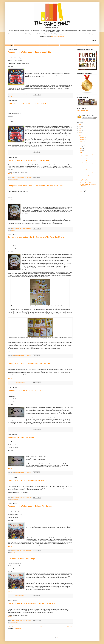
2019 (80, 130)
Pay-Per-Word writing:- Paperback (21, 437)
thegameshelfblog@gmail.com (57, 37)
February (82, 190)
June (81, 149)
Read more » (10, 91)
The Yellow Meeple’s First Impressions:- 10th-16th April (29, 364)
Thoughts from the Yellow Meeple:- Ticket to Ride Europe (30, 506)
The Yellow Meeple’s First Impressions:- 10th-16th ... (86, 169)
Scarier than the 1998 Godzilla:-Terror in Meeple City (28, 103)
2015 (80, 194)
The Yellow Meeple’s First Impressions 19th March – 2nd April (31, 603)
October (82, 141)
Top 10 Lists (44, 45)
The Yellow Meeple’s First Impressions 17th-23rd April (28, 160)
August (81, 145)
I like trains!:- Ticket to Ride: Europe (21, 559)
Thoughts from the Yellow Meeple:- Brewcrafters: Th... (87, 163)
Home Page (9, 45)
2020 (80, 129)
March (81, 188)
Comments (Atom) (17, 628)
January (82, 192)
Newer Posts (11, 626)
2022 (80, 125)
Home (40, 626)
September (82, 143)
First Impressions (25, 45)
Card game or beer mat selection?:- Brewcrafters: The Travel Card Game (36, 237)
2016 (80, 136)
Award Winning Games (66, 45)
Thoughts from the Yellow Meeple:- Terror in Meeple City (29, 52)
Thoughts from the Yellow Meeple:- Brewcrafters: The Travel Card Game (36, 186)
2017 (80, 134)
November (82, 139)
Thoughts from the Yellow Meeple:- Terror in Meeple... (87, 155)
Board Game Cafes (54, 45)
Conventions (35, 45)
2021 (80, 127)
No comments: (29, 95)
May (81, 150)
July (81, 147)
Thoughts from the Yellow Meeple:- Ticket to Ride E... (87, 180)
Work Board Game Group (81, 45)
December (82, 138)
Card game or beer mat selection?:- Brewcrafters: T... (87, 166)
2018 (80, 132)
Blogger (58, 637)
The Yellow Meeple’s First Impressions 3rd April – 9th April (30, 481)
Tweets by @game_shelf (83, 111)
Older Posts (70, 626)
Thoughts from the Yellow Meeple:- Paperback (26, 391)
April (81, 152)
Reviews (17, 45)
